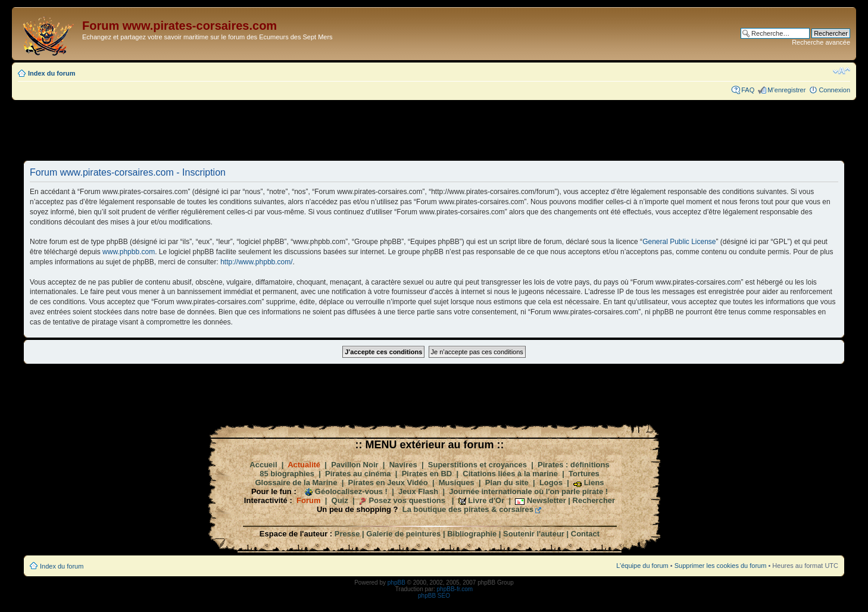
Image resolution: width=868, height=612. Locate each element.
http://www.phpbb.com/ (256, 262)
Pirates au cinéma (358, 474)
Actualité (304, 465)
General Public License (679, 242)
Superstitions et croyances (477, 465)
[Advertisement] (434, 130)
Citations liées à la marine (510, 474)
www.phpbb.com (129, 252)
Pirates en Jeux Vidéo (388, 483)
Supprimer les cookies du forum (721, 566)
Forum (308, 500)
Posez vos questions (407, 500)
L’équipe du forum (642, 566)
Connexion (834, 90)
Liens (594, 483)
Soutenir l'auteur (534, 534)
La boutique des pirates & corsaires (468, 509)
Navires (403, 465)
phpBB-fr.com (455, 589)
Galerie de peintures (403, 534)
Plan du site (507, 483)
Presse (347, 534)
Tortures (584, 474)
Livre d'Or (486, 500)
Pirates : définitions (574, 465)
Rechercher (594, 500)
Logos (551, 483)
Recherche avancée (821, 42)
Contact (585, 534)
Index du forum (51, 73)
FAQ (748, 90)
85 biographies (287, 474)
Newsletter (547, 500)
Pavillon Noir (355, 465)
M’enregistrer (786, 90)
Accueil (263, 465)
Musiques (457, 483)
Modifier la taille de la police (842, 71)
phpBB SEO (434, 596)
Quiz (340, 500)
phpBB (396, 583)
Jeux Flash (418, 491)
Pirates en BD (427, 474)
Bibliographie (472, 534)
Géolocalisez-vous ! (351, 491)
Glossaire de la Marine (296, 483)
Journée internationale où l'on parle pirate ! (528, 491)
